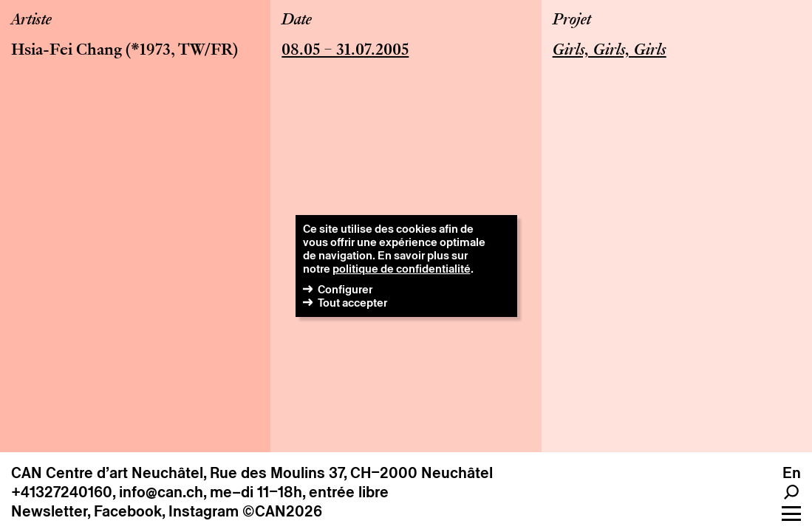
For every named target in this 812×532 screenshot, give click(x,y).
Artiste (31, 21)
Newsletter (49, 511)
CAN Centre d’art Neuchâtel (107, 473)
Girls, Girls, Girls (610, 51)
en (792, 473)
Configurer (345, 289)
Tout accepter (352, 303)
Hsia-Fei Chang (66, 51)
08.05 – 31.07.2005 (345, 51)
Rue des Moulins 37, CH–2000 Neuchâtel (351, 473)
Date (297, 21)
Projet (572, 21)
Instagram (204, 511)
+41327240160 (62, 492)
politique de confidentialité (402, 269)
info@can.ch (161, 492)
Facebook (128, 511)
